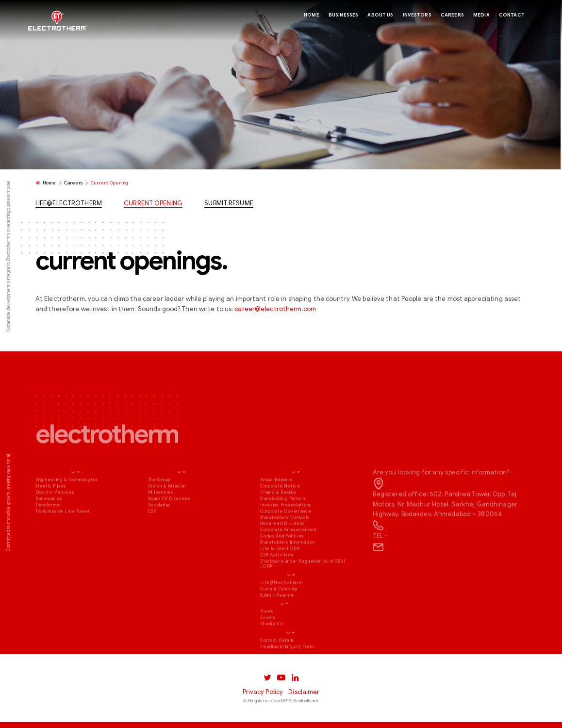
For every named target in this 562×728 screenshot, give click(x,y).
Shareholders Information (288, 568)
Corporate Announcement (288, 555)
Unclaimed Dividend (282, 549)
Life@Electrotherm (69, 204)
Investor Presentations (286, 530)
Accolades (160, 530)
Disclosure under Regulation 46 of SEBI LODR (303, 589)
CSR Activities (277, 580)
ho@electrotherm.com (407, 583)
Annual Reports (276, 505)
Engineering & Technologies (67, 505)
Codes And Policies (282, 562)
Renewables (49, 524)
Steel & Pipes (50, 511)
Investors (275, 498)
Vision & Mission (167, 511)
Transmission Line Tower (63, 536)
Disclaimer (304, 692)
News (267, 637)
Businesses (52, 498)
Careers (74, 183)
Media (269, 629)
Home (46, 183)
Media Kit (272, 649)
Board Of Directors (169, 524)
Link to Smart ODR (280, 574)
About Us (162, 498)
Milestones (161, 517)
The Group (160, 505)
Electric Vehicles (55, 517)
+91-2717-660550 (416, 562)
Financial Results (278, 517)
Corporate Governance (286, 536)
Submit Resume (229, 204)
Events (268, 643)
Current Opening (153, 204)
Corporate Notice (280, 511)
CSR (152, 536)
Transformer (49, 530)
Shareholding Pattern (283, 524)
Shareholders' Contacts (285, 543)
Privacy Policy (263, 692)
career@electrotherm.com (275, 310)
